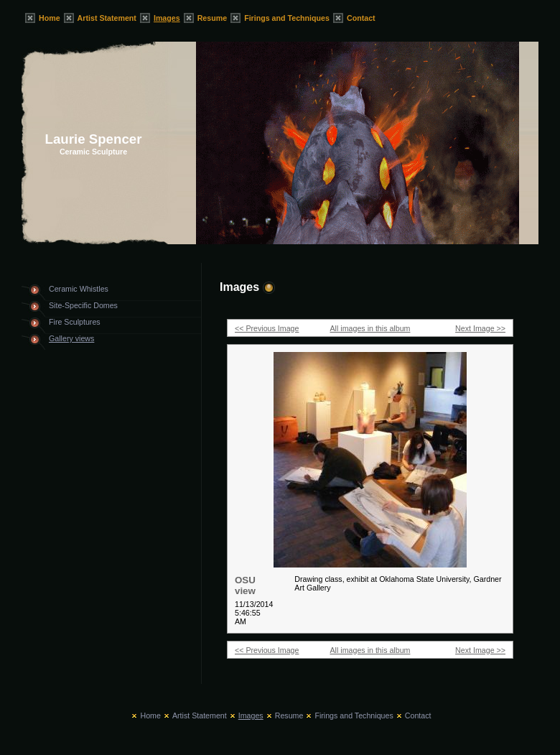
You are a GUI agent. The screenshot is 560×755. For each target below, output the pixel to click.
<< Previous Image (267, 328)
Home (50, 18)
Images (167, 18)
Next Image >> (480, 328)
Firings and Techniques (287, 18)
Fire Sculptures (75, 322)
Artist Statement (107, 18)
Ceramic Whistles (79, 289)
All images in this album (370, 328)
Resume (212, 18)
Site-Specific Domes (83, 305)
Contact (361, 18)
